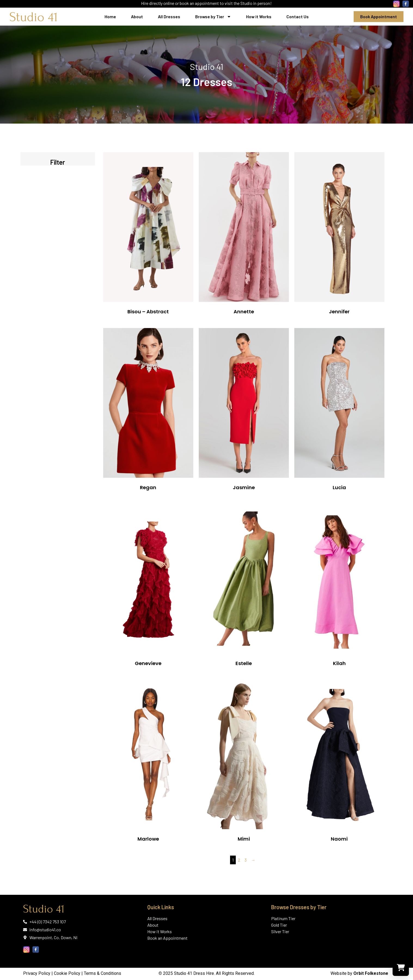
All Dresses (169, 16)
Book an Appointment (167, 938)
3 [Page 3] (246, 860)
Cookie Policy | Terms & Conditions (88, 973)
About (137, 16)
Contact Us (298, 16)
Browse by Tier (213, 17)
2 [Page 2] (239, 860)
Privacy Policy (37, 973)
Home (110, 16)
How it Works (259, 16)
